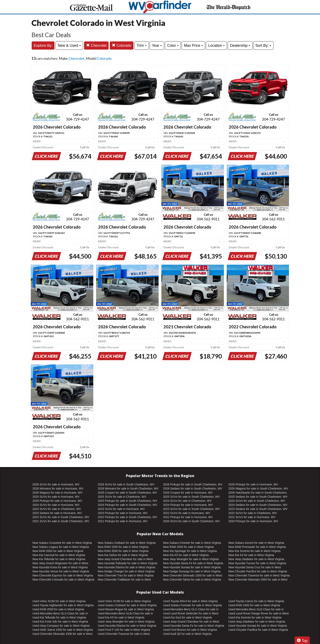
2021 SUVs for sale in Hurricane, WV (252, 517)
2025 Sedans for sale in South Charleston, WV (258, 497)
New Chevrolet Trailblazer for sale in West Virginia (124, 580)
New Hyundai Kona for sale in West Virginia (60, 567)
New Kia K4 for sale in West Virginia (251, 555)
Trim (142, 46)
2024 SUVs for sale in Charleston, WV (187, 501)
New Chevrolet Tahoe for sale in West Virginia (192, 580)
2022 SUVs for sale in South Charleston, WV (61, 517)
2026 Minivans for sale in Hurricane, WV (58, 489)
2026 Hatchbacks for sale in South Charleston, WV (258, 493)
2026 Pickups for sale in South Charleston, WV (193, 484)
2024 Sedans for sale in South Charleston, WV (258, 505)
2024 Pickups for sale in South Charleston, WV (127, 505)
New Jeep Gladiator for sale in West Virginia (256, 559)
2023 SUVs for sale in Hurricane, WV (121, 509)
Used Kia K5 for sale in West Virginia (121, 617)
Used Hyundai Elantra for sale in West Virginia (127, 626)
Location (216, 46)
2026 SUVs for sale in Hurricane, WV (56, 484)
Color (173, 46)
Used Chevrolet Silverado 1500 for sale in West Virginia (62, 634)
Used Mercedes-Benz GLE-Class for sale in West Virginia (256, 610)
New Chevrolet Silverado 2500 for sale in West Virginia (258, 580)
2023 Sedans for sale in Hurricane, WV (57, 513)
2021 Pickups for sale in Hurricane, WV (123, 521)
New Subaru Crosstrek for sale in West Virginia (62, 543)
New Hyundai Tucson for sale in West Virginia (257, 563)
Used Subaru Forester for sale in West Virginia (192, 605)
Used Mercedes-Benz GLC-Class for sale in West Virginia (191, 610)
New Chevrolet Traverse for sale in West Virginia (259, 575)
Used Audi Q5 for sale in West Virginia (187, 634)
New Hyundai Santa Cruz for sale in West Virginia (255, 567)
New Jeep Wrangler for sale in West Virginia (191, 559)
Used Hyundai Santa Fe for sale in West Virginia (194, 626)
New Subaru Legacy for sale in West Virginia (61, 547)
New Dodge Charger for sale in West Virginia (126, 571)
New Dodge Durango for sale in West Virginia (192, 571)
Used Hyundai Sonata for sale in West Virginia (258, 626)
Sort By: (263, 46)
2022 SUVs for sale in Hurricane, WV (187, 513)
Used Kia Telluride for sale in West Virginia (59, 617)
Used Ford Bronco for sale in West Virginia (190, 630)
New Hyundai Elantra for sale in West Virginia (127, 567)
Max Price (193, 46)
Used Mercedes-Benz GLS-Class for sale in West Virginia (60, 614)
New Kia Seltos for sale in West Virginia (123, 555)
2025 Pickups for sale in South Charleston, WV (127, 501)
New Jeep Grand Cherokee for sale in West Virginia (125, 559)
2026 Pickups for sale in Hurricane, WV (253, 484)
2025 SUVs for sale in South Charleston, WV (191, 497)
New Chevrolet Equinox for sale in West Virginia (63, 575)
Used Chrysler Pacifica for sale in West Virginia (258, 630)
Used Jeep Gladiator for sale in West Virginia (257, 622)
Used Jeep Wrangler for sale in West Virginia (126, 622)
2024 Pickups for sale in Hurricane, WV (188, 505)
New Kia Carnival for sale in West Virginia (59, 555)
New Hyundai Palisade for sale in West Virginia (127, 563)
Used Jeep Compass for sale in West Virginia (61, 626)
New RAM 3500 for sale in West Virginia (123, 551)
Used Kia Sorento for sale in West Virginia (255, 617)
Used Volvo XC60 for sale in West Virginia (59, 601)
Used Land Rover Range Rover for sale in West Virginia (258, 614)
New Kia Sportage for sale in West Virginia (190, 551)
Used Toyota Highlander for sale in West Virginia (63, 605)
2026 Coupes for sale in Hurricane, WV (188, 493)
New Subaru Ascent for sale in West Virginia (256, 543)
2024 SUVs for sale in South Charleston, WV (257, 501)
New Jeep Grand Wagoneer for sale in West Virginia (60, 563)
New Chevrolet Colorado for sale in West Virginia (63, 580)
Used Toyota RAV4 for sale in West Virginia (190, 601)
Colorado (122, 45)
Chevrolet (96, 45)
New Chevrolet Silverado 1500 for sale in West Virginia (193, 576)
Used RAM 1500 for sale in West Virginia (254, 605)
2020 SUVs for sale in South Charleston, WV (191, 521)
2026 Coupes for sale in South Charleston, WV (127, 493)
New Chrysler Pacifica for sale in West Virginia (258, 571)
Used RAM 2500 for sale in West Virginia (58, 609)
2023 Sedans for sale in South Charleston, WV (258, 509)
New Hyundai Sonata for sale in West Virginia (192, 567)
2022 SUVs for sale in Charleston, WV (253, 513)
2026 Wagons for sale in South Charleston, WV (258, 489)
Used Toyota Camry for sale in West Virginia (256, 601)
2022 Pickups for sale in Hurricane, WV (188, 517)
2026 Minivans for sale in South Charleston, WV (128, 489)
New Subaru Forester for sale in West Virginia (192, 543)
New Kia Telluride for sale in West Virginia (59, 559)
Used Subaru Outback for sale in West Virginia (127, 605)
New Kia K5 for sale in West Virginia (186, 555)
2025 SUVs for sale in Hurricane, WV (56, 497)
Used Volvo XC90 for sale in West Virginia (124, 601)
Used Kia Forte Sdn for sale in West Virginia (60, 622)
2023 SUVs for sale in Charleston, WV (57, 509)
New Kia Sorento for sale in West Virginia (254, 551)
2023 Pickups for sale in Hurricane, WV (123, 513)
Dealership (240, 46)
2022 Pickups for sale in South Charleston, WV (127, 517)
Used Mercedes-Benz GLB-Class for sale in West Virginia (125, 614)
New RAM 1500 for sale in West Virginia (123, 547)
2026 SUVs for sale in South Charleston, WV (126, 484)
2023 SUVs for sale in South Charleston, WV (191, 509)
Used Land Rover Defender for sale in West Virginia (191, 614)
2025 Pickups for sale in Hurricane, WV (57, 501)
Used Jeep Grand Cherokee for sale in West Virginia (191, 622)
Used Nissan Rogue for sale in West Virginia (126, 609)
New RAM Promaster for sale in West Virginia (257, 547)
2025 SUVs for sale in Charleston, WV (122, 497)
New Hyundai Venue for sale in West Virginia (61, 571)
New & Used (69, 46)
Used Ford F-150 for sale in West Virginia (124, 630)
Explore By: (43, 46)
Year (157, 46)
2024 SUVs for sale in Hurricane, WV (56, 505)
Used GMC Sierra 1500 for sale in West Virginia (63, 630)
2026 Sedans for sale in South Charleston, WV (193, 489)
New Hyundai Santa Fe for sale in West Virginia (193, 563)
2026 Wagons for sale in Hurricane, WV (57, 493)
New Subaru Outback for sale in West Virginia (127, 543)
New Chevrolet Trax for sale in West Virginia (126, 575)
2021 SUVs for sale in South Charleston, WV (61, 521)
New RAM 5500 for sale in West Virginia (58, 551)
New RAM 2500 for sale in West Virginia (188, 547)
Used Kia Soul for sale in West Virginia (187, 617)
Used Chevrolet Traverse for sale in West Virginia (124, 634)
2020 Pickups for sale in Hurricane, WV (253, 521)
